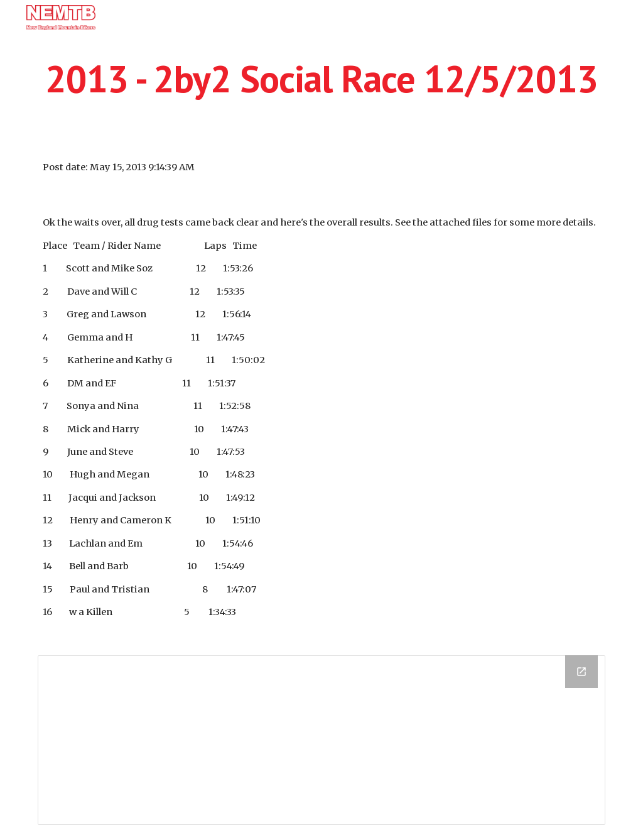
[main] (322, 79)
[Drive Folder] (322, 740)
